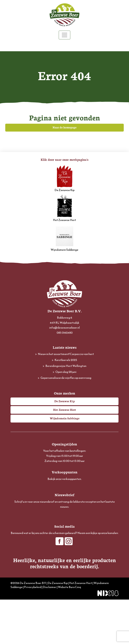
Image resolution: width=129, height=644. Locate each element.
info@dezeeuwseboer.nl (64, 328)
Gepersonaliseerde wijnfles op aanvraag (66, 378)
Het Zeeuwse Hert (64, 208)
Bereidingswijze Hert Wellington (66, 366)
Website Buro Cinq (69, 632)
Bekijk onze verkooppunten (64, 479)
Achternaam (18, 536)
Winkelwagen (65, 45)
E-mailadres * (18, 513)
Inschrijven (65, 551)
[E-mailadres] (64, 519)
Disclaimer (50, 632)
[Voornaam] (64, 530)
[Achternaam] (64, 542)
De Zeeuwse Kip (64, 178)
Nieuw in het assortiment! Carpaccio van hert (66, 354)
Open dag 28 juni (66, 372)
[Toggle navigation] (64, 35)
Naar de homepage (64, 127)
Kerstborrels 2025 (66, 360)
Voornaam (17, 525)
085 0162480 (65, 333)
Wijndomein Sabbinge (64, 238)
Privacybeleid (33, 632)
